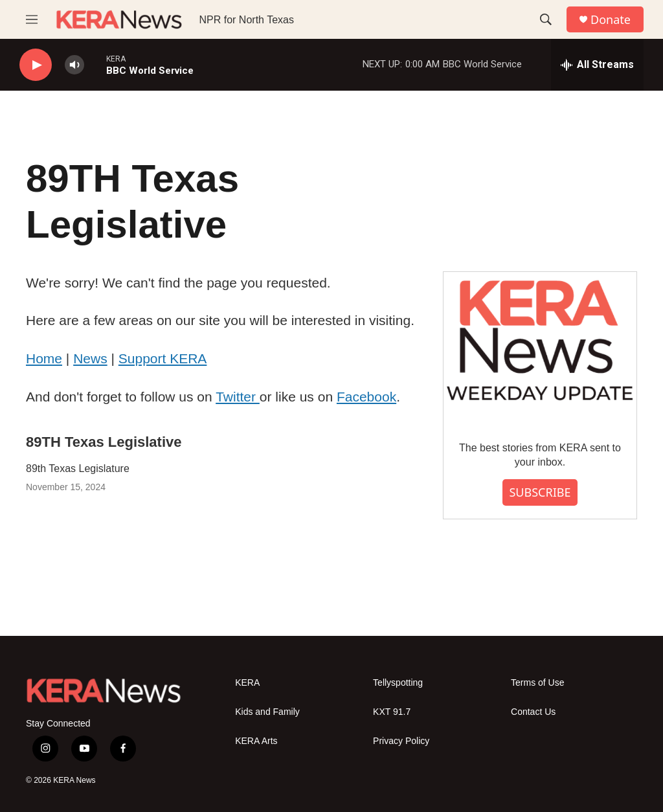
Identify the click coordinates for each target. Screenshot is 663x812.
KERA (247, 683)
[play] (36, 65)
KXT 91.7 (392, 712)
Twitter (238, 397)
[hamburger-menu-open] (32, 19)
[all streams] (597, 65)
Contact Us (533, 712)
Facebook (366, 397)
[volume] (74, 65)
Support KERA (163, 358)
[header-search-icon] (546, 19)
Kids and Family (267, 712)
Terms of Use (537, 683)
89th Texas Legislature (78, 468)
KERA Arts (256, 741)
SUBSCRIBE (540, 492)
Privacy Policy (401, 741)
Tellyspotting (398, 683)
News (90, 358)
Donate (611, 20)
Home (44, 358)
